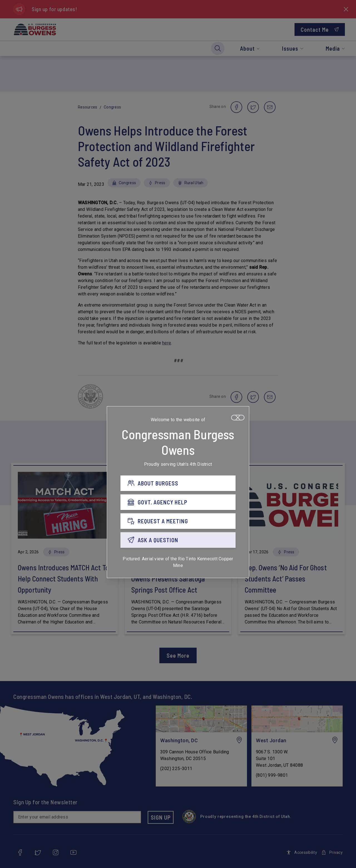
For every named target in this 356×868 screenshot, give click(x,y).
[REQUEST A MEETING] (178, 521)
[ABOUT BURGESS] (178, 483)
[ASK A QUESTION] (178, 540)
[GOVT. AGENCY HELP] (178, 502)
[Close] (238, 418)
